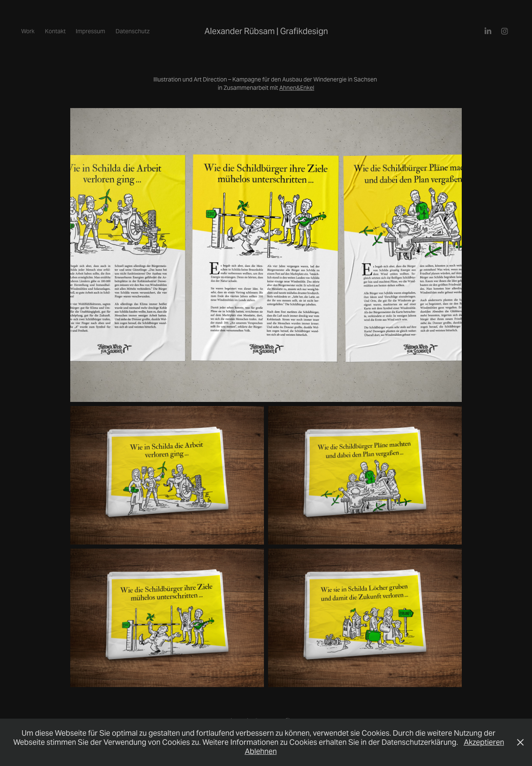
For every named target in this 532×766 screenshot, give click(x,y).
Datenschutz (133, 31)
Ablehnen (261, 751)
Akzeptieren (484, 742)
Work (28, 31)
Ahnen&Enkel (297, 88)
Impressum (90, 31)
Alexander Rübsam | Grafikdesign (266, 31)
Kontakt (55, 31)
